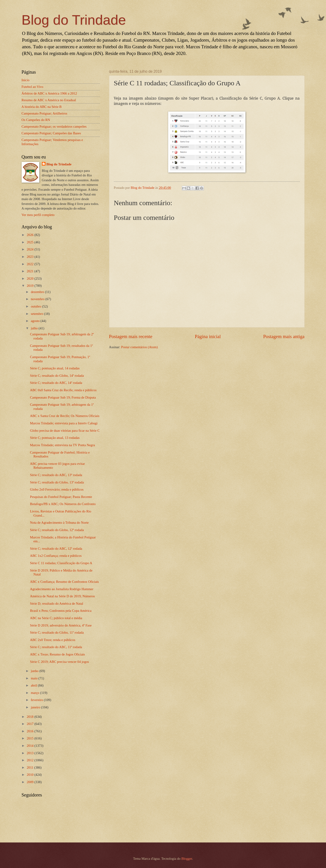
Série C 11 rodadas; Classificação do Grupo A (61, 563)
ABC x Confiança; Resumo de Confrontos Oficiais (64, 582)
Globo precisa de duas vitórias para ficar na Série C (65, 431)
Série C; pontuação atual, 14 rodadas (55, 368)
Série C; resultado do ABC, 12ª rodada (56, 549)
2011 (30, 767)
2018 (30, 717)
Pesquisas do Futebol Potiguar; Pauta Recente (61, 497)
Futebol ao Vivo (33, 87)
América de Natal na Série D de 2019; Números (62, 596)
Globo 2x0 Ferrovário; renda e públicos (57, 489)
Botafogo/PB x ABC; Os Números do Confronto (63, 504)
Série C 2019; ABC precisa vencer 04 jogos (59, 662)
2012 (30, 760)
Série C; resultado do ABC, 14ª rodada (56, 383)
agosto (36, 321)
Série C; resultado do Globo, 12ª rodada (57, 530)
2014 (30, 746)
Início (26, 80)
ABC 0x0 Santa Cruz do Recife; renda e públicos (63, 390)
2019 (30, 286)
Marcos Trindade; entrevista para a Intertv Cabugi (64, 423)
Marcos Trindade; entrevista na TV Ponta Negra (62, 445)
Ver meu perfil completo (38, 215)
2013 (30, 753)
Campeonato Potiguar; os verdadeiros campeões (54, 126)
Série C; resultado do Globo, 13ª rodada (57, 482)
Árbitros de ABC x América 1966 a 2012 (49, 93)
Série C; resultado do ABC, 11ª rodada (56, 647)
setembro (38, 314)
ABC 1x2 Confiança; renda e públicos (56, 556)
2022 (30, 264)
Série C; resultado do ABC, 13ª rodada (56, 475)
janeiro (36, 707)
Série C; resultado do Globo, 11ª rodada (57, 632)
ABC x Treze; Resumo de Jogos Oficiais (57, 654)
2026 (30, 235)
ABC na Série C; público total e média (56, 618)
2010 (30, 775)
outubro (36, 306)
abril (34, 685)
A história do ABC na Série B (42, 107)
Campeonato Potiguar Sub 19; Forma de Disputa (63, 397)
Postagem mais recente (131, 336)
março (35, 693)
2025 (30, 242)
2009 (30, 782)
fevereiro (37, 700)
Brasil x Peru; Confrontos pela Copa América (61, 611)
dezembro (38, 292)
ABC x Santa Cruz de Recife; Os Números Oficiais (65, 416)
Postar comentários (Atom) (139, 347)
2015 (30, 738)
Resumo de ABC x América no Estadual (49, 100)
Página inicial (208, 336)
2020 (30, 279)
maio (35, 678)
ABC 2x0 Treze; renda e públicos (53, 640)
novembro (38, 299)
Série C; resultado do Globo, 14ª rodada (57, 376)
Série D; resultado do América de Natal (56, 604)
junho (35, 671)
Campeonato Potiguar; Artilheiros (45, 113)
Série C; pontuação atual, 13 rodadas (55, 438)
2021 (30, 271)
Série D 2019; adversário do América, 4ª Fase (61, 625)
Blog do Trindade (74, 20)
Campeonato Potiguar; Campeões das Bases (51, 133)
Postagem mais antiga (284, 336)
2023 (30, 257)
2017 (30, 724)
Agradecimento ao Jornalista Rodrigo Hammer (62, 589)
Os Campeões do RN (36, 120)
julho (35, 328)
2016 (30, 731)
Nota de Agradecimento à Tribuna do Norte (59, 523)
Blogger (187, 859)
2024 (30, 249)
